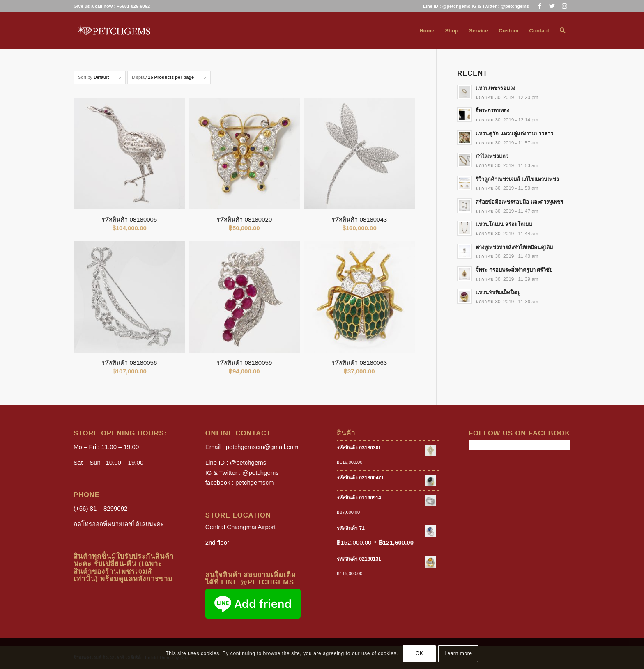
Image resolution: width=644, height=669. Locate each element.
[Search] (562, 31)
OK (420, 653)
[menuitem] (474, 6)
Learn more (458, 653)
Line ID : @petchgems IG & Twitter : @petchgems (476, 6)
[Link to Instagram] (564, 6)
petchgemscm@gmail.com (262, 447)
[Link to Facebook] (539, 6)
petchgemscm (254, 482)
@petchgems (248, 462)
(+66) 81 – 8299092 (100, 508)
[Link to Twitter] (552, 6)
